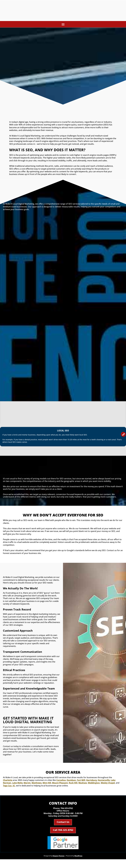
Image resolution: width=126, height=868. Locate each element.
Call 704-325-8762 (63, 834)
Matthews (37, 784)
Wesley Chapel (108, 784)
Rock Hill (73, 784)
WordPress (78, 860)
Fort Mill (81, 782)
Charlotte (8, 782)
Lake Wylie (17, 784)
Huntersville (104, 782)
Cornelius (61, 782)
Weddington (94, 784)
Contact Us (63, 824)
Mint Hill (47, 784)
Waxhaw (83, 784)
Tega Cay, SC (9, 787)
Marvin (27, 784)
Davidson (71, 782)
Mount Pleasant (60, 784)
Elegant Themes (59, 860)
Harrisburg (91, 782)
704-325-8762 (67, 810)
